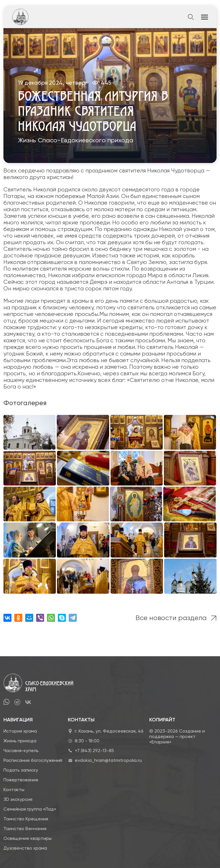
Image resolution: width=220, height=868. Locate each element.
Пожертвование (21, 780)
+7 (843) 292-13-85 (94, 750)
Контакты (14, 790)
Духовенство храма (25, 848)
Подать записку (21, 770)
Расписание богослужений (33, 760)
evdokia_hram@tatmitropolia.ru (108, 760)
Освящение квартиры (27, 838)
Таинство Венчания (25, 829)
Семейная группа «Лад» (30, 809)
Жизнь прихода (20, 741)
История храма (20, 731)
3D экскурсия (18, 799)
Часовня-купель (21, 750)
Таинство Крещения (26, 819)
